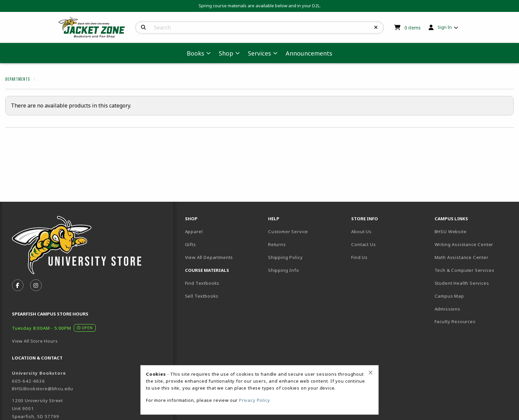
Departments (18, 79)
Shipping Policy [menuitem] (285, 257)
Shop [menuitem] (226, 53)
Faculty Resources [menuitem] (455, 321)
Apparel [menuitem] (194, 231)
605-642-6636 (28, 381)
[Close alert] (371, 372)
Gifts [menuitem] (190, 244)
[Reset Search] (376, 27)
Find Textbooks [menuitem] (202, 283)
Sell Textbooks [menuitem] (202, 296)
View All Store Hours (35, 341)
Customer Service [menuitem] (288, 231)
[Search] (143, 27)
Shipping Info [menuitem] (284, 270)
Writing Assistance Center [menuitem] (464, 244)
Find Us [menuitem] (359, 257)
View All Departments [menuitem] (209, 257)
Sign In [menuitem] (445, 27)
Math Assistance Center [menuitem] (462, 257)
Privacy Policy (255, 400)
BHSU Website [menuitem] (451, 231)
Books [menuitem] (195, 53)
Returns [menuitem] (277, 244)
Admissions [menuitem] (448, 309)
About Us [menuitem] (361, 231)
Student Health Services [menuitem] (462, 283)
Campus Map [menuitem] (449, 296)
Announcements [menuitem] (309, 53)
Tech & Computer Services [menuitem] (465, 270)
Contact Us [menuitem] (363, 244)
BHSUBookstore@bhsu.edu (43, 389)
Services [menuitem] (259, 53)
